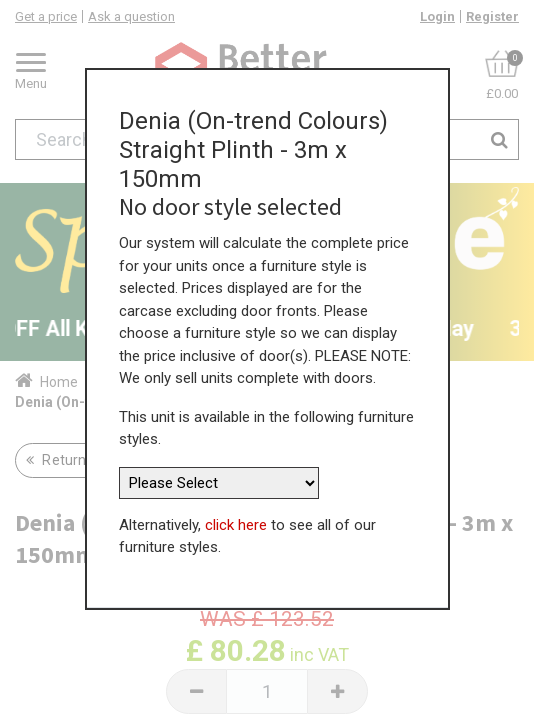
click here (236, 521)
